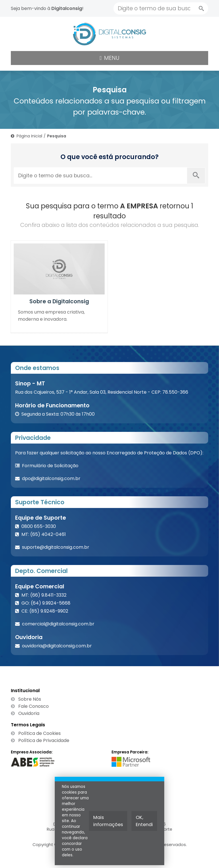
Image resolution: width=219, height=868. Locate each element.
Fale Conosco (34, 706)
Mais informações (108, 821)
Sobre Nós (30, 699)
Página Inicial (29, 136)
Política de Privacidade (44, 740)
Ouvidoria (29, 713)
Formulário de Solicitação (50, 466)
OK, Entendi (144, 821)
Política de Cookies (39, 733)
